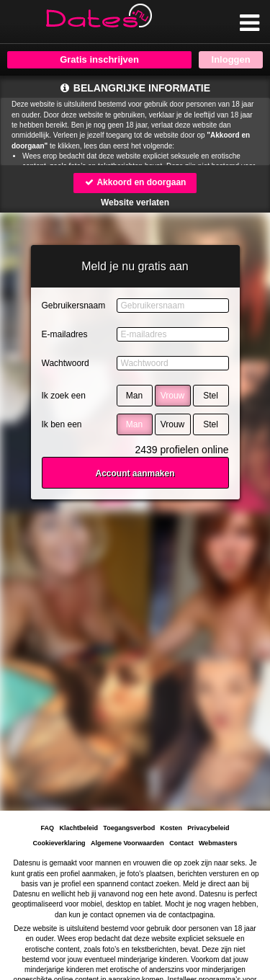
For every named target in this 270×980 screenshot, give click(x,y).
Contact (181, 843)
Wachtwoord (66, 363)
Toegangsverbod (129, 828)
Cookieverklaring (59, 843)
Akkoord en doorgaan (135, 182)
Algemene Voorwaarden (127, 843)
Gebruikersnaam (74, 306)
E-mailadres (65, 334)
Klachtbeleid (79, 828)
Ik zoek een (64, 396)
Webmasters (218, 843)
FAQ (48, 828)
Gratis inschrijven (99, 59)
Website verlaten (135, 202)
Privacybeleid (208, 828)
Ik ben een (62, 424)
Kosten (171, 828)
